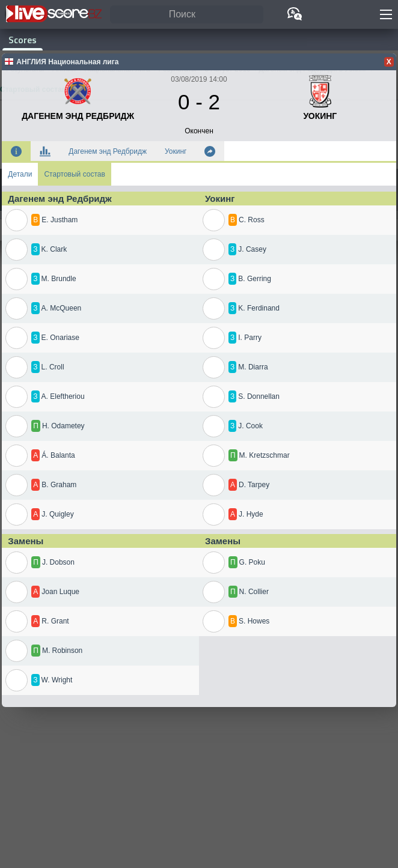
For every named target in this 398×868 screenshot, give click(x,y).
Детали (20, 174)
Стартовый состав (74, 174)
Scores (23, 40)
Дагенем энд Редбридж (108, 151)
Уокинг (176, 151)
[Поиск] (187, 15)
